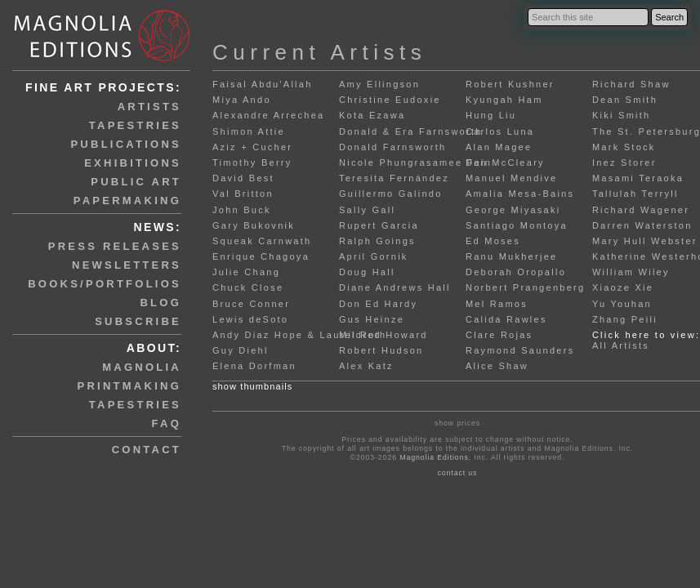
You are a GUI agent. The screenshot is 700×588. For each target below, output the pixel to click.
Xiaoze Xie (623, 287)
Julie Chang (246, 272)
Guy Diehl (241, 350)
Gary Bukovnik (254, 225)
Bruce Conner (251, 304)
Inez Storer (624, 163)
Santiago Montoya (517, 225)
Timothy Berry (252, 163)
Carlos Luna (500, 131)
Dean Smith (625, 100)
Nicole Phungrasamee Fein (415, 163)
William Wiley (631, 272)
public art (136, 182)
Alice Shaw (497, 366)
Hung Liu (491, 115)
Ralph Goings (377, 241)
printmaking (129, 386)
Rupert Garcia (379, 225)
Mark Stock (624, 147)
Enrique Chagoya (261, 256)
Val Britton (243, 194)
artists (149, 107)
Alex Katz (366, 366)
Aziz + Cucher (252, 147)
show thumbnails (252, 386)
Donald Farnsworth (392, 147)
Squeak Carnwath (262, 241)
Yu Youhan (622, 304)
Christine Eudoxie (390, 100)
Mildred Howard (383, 335)
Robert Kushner (510, 84)
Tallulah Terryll (635, 194)
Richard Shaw (631, 84)
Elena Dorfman (254, 366)
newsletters (127, 265)
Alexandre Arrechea (268, 115)
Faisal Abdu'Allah (263, 84)
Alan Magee (499, 147)
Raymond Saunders (520, 350)
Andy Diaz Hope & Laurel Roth (299, 335)
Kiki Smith (622, 115)
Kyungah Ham (504, 100)
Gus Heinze (372, 319)
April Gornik (374, 256)
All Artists (621, 345)
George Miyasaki (513, 210)
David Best (243, 178)
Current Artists (319, 52)
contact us (457, 473)
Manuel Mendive (511, 178)
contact (147, 450)
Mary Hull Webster (645, 241)
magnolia (142, 367)
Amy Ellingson (379, 84)
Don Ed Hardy (378, 304)
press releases (115, 246)
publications (126, 144)
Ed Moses (493, 241)
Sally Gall (367, 210)
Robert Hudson (381, 350)
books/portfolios (105, 284)
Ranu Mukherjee (511, 256)
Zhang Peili (625, 319)
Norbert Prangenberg (525, 287)
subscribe (138, 321)
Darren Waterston (642, 225)
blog (161, 303)
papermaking (127, 200)
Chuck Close (248, 287)
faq (167, 423)
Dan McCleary (505, 163)
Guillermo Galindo (391, 194)
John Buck (242, 210)
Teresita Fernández (394, 178)
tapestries (135, 125)
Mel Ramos (497, 304)
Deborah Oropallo (516, 272)
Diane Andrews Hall (395, 287)
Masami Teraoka (638, 178)
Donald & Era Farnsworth (411, 131)
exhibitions (133, 163)
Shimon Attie (249, 131)
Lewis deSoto (250, 319)
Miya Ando (242, 100)
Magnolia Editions (434, 457)
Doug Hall (367, 272)
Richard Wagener (641, 210)
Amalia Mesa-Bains (520, 194)
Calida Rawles (506, 319)
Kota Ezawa (372, 115)
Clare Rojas (499, 335)
